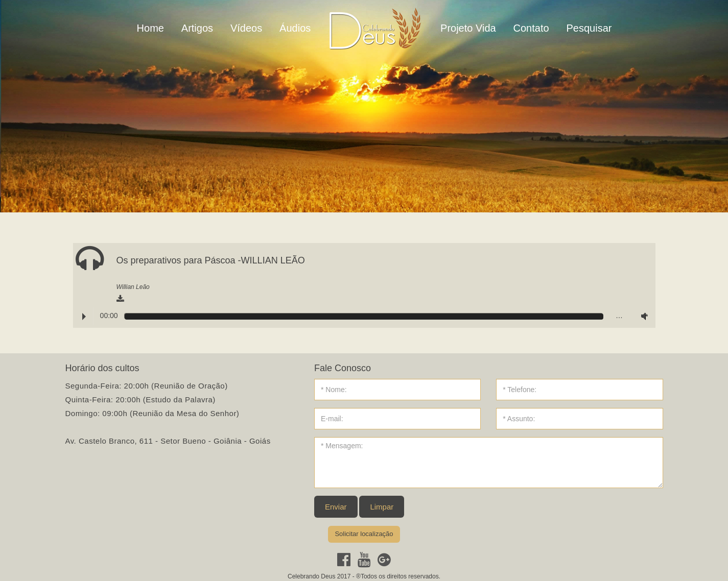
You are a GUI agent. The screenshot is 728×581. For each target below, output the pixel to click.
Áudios (295, 28)
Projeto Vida (468, 28)
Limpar (382, 507)
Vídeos (246, 28)
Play (84, 317)
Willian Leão (133, 287)
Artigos (197, 28)
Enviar (336, 507)
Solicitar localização (364, 534)
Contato (531, 28)
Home (150, 28)
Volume (642, 316)
